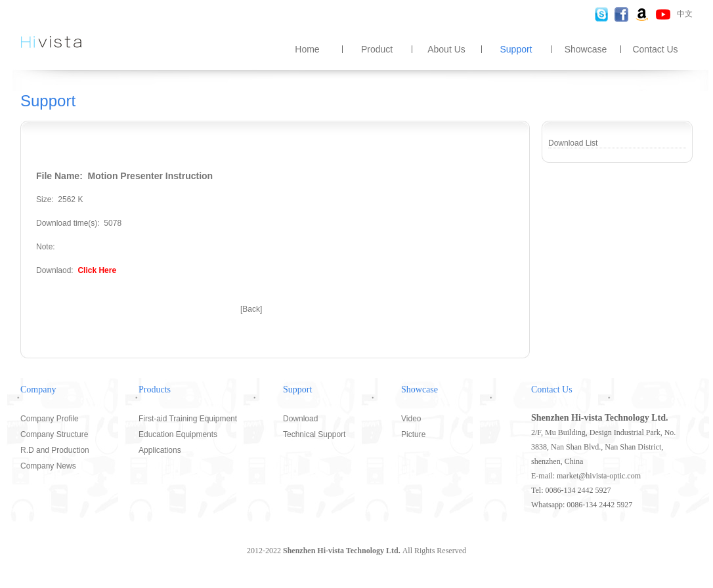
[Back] (251, 309)
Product (377, 49)
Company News (48, 466)
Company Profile (50, 419)
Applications (160, 450)
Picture (413, 434)
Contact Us (655, 49)
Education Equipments (178, 434)
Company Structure (54, 434)
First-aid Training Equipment (188, 419)
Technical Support (314, 434)
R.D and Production (55, 450)
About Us (446, 49)
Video (411, 419)
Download (300, 419)
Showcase (586, 49)
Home (307, 49)
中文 (685, 14)
